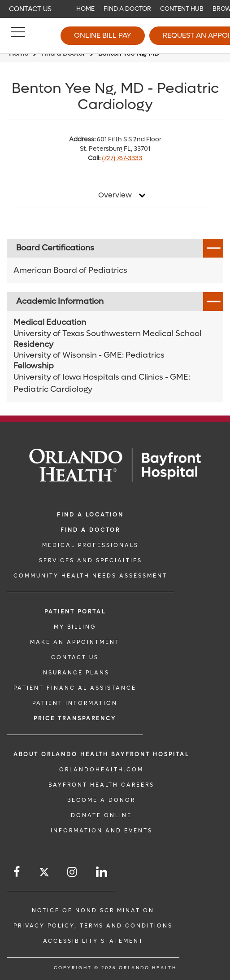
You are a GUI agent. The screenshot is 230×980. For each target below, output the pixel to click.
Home (85, 9)
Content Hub (182, 9)
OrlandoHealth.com (101, 770)
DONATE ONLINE (101, 815)
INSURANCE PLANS (75, 673)
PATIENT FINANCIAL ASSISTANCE (75, 688)
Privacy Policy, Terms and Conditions (93, 926)
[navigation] (115, 9)
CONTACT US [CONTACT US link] (75, 657)
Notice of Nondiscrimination (93, 910)
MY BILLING (75, 627)
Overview (115, 195)
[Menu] (18, 36)
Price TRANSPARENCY (75, 718)
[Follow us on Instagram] (73, 872)
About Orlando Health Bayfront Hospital (101, 754)
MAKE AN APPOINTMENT (75, 642)
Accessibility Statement (93, 941)
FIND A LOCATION (90, 515)
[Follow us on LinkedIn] (102, 872)
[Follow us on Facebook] (17, 872)
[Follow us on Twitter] (44, 873)
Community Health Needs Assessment (90, 576)
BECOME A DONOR (101, 800)
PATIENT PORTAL (75, 612)
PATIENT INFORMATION (75, 703)
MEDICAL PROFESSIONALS (90, 545)
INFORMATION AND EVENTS (102, 831)
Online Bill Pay (103, 35)
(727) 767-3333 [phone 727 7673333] (122, 158)
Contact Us (30, 9)
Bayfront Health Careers (101, 785)
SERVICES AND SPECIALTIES (91, 560)
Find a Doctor (127, 9)
